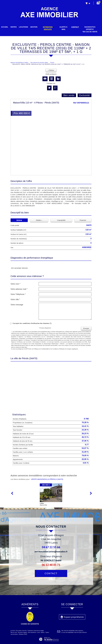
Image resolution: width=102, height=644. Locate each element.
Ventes (13, 27)
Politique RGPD (23, 634)
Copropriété (61, 220)
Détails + (39, 220)
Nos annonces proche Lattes (39, 62)
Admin (43, 632)
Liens (39, 632)
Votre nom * (16, 284)
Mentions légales (23, 632)
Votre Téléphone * (18, 294)
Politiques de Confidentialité (41, 349)
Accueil (5, 27)
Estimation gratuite (48, 28)
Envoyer (86, 328)
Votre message (17, 305)
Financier (83, 220)
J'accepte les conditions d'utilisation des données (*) (32, 323)
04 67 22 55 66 (51, 547)
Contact (75, 27)
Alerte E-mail (64, 28)
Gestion (34, 27)
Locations (23, 27)
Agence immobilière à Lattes (19, 62)
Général (19, 220)
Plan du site (14, 632)
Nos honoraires (32, 632)
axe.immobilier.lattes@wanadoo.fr (51, 551)
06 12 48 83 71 (51, 565)
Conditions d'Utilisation (59, 349)
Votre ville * (15, 299)
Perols (52, 62)
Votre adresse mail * (19, 289)
